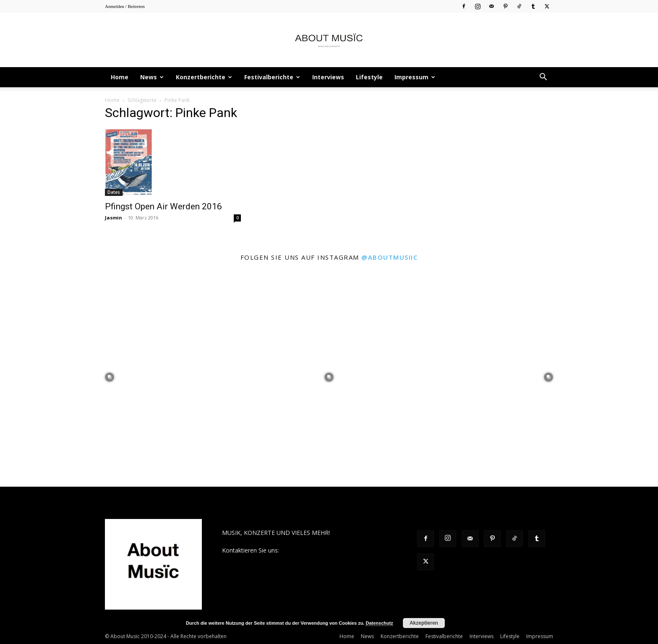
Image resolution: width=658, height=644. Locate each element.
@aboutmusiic (389, 257)
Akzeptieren (424, 623)
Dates (114, 192)
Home (120, 77)
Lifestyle (369, 77)
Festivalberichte (272, 77)
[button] (543, 78)
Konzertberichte (204, 77)
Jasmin (114, 218)
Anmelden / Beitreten (125, 6)
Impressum (415, 77)
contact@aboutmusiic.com (317, 550)
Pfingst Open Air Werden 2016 (163, 206)
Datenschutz (379, 623)
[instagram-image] (110, 377)
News (152, 77)
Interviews (328, 77)
